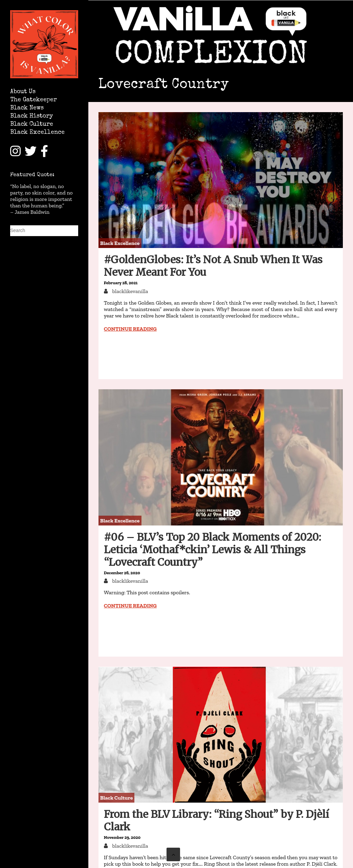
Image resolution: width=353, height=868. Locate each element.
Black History (31, 116)
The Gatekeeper (34, 100)
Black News (27, 108)
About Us (23, 92)
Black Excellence (37, 133)
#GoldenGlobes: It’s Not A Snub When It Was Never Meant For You (213, 266)
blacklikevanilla (130, 291)
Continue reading (130, 329)
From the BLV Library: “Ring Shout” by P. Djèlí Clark (216, 820)
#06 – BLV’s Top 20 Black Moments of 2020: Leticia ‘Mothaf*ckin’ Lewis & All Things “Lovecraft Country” (213, 550)
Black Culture (32, 125)
